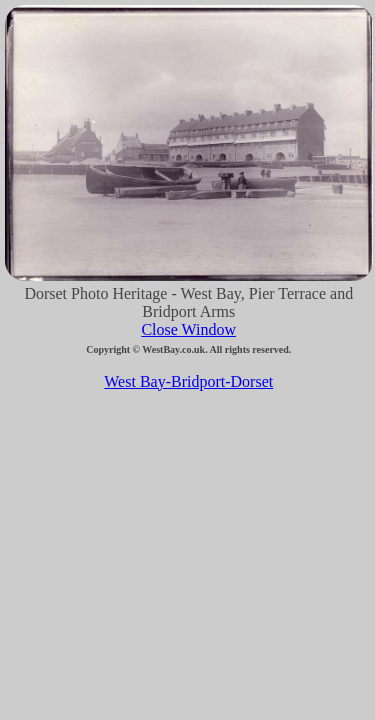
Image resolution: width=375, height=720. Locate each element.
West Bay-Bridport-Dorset (188, 381)
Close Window (188, 329)
